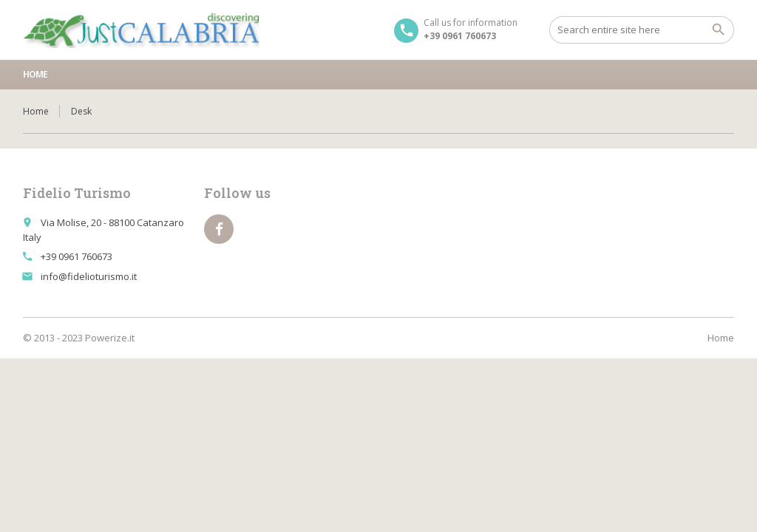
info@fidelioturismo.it (89, 276)
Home (35, 74)
